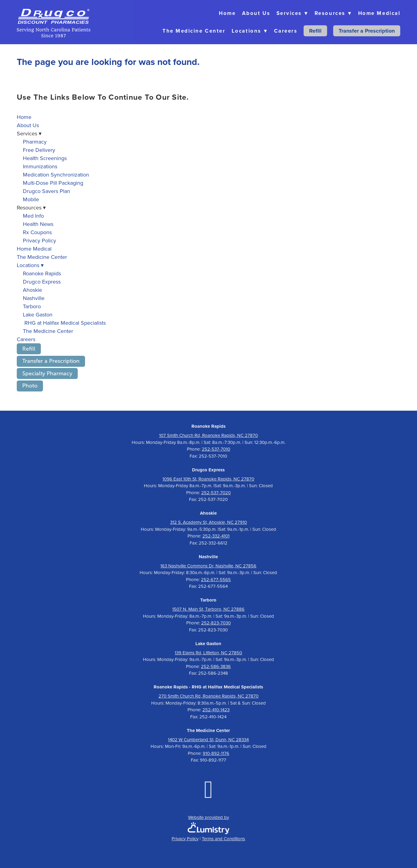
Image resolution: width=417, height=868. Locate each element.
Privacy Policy (39, 240)
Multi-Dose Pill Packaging (53, 183)
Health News (38, 224)
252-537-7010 (216, 449)
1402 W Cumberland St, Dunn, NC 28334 (208, 739)
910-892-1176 (216, 753)
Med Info (33, 216)
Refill (315, 31)
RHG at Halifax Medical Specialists (64, 323)
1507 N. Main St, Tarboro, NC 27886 (208, 609)
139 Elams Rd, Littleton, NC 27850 (208, 653)
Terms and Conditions (223, 839)
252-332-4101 (216, 536)
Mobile (31, 199)
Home (227, 13)
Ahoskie (32, 290)
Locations (250, 31)
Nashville (34, 298)
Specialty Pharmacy (47, 373)
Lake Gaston (38, 314)
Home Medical (379, 13)
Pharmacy (35, 142)
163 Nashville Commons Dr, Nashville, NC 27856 (208, 566)
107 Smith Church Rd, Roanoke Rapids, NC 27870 (208, 435)
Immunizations (40, 166)
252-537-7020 (216, 493)
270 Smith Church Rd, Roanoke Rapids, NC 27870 (208, 696)
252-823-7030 (216, 623)
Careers (286, 31)
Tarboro (32, 306)
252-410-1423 (216, 710)
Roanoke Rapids (42, 273)
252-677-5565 (216, 579)
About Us (256, 13)
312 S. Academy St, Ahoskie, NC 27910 (208, 522)
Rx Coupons (37, 232)
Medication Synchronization (56, 175)
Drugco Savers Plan (46, 191)
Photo (30, 386)
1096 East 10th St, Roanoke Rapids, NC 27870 (208, 479)
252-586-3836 (216, 666)
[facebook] (208, 789)
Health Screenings (45, 158)
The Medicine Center (194, 31)
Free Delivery (39, 150)
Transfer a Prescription (367, 31)
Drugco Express (42, 282)
